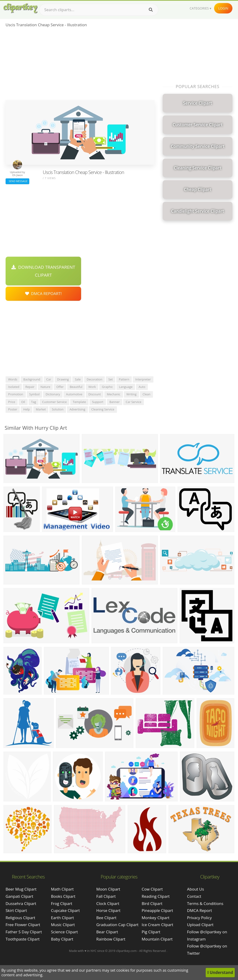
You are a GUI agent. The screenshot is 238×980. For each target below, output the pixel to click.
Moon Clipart (108, 889)
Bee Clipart (106, 918)
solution (58, 409)
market (41, 409)
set (111, 379)
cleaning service (103, 409)
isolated (14, 387)
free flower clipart (23, 925)
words (13, 379)
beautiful (76, 387)
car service (134, 402)
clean (146, 394)
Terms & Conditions (205, 903)
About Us (196, 889)
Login (223, 8)
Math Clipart (62, 889)
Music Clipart (63, 925)
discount (95, 394)
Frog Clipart (62, 903)
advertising (77, 409)
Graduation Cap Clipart (117, 925)
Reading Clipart (156, 896)
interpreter (143, 379)
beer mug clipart (21, 889)
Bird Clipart (152, 903)
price (12, 402)
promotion (16, 394)
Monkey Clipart (156, 918)
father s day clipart (24, 932)
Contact (194, 896)
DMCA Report (200, 910)
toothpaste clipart (23, 939)
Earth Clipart (62, 918)
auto (142, 387)
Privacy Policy (199, 918)
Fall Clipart (106, 896)
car (49, 379)
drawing (63, 379)
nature (45, 387)
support (98, 402)
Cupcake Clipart (65, 910)
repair (30, 387)
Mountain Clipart (157, 939)
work (92, 387)
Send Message (17, 181)
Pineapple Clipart (157, 910)
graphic (107, 387)
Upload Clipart (200, 925)
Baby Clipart (62, 939)
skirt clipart (16, 910)
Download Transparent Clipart (43, 271)
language (126, 387)
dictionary (53, 394)
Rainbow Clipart (111, 939)
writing (132, 394)
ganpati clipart (19, 896)
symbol (35, 394)
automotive (74, 394)
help (26, 409)
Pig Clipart (151, 932)
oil (23, 402)
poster (13, 409)
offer (60, 387)
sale (78, 379)
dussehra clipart (21, 903)
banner (115, 402)
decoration (94, 379)
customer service (54, 402)
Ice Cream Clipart (158, 925)
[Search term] (99, 10)
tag (34, 402)
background (32, 379)
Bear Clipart (107, 932)
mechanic (114, 394)
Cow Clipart (152, 889)
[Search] (151, 10)
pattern (124, 379)
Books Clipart (63, 896)
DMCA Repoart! (43, 293)
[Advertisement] (80, 65)
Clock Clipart (108, 903)
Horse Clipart (108, 910)
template (79, 402)
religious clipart (20, 918)
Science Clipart (64, 932)
